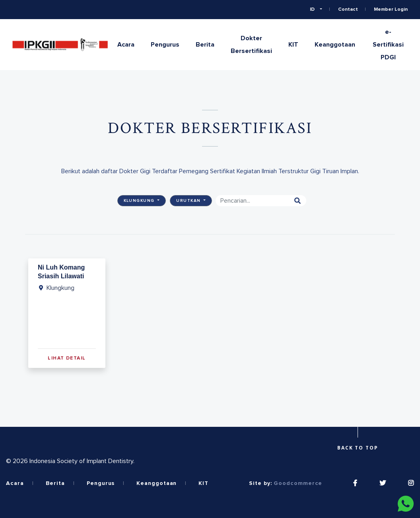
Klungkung (140, 201)
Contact (348, 10)
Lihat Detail (67, 358)
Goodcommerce (298, 483)
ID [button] (313, 10)
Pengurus (165, 45)
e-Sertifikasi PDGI (388, 45)
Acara (126, 45)
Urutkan (189, 201)
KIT (293, 45)
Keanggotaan (335, 45)
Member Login (391, 10)
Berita (205, 45)
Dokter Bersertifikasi (251, 45)
